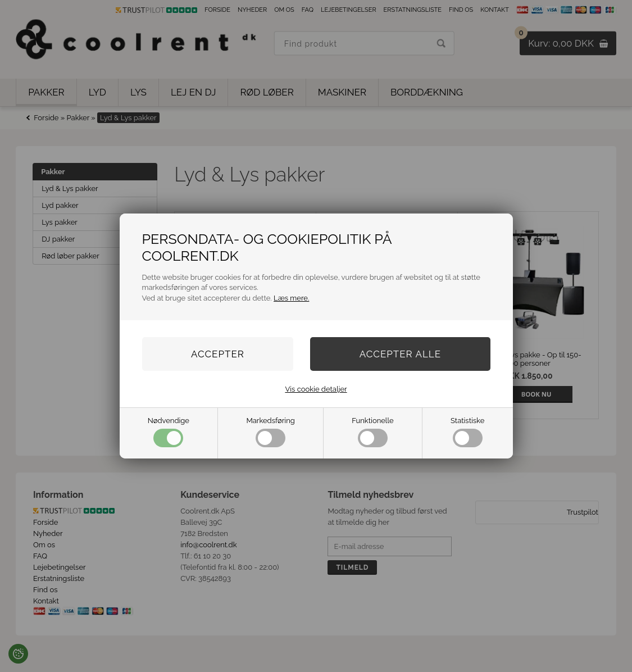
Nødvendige (169, 432)
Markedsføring (270, 432)
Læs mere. (291, 298)
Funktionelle (372, 432)
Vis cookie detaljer (316, 389)
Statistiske (467, 432)
